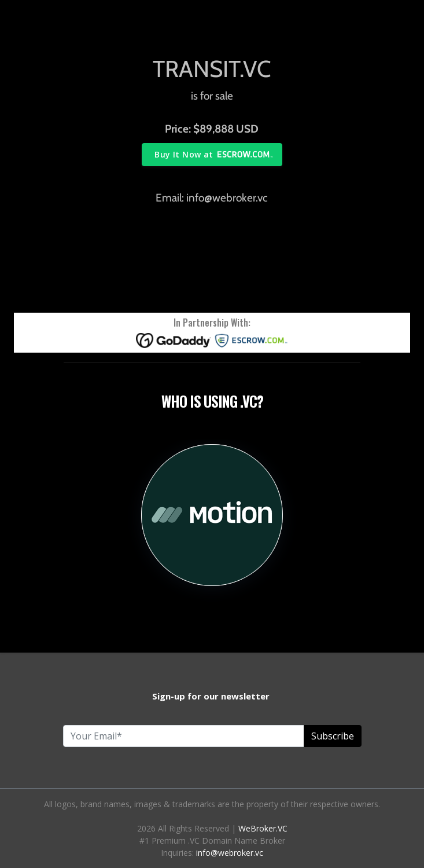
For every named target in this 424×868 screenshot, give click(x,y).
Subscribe (333, 736)
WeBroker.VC (263, 828)
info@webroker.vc (230, 853)
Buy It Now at (184, 154)
